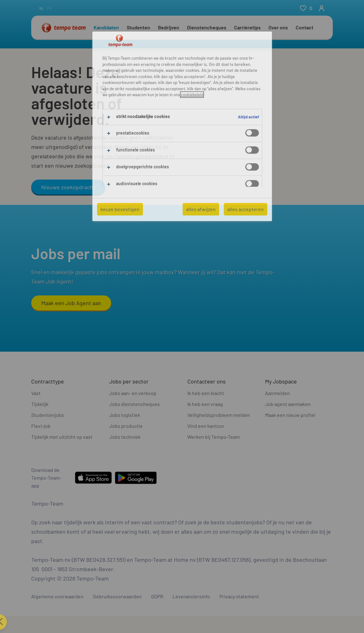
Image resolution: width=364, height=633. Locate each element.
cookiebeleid (192, 95)
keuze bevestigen (120, 209)
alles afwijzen (201, 209)
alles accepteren (246, 209)
